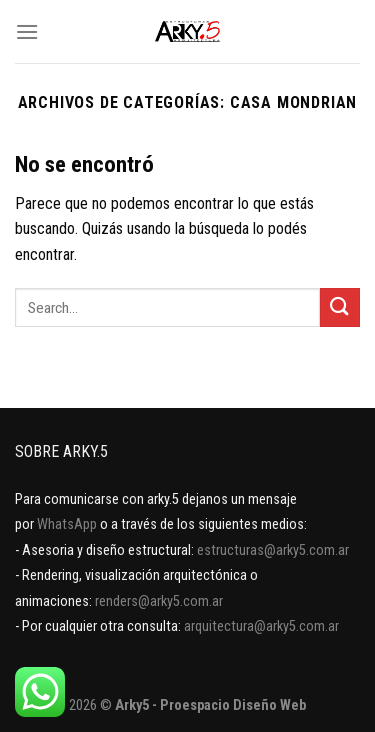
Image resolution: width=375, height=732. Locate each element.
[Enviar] (340, 307)
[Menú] (27, 31)
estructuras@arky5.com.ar (273, 550)
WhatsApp (67, 524)
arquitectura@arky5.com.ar (261, 626)
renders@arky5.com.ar (159, 601)
